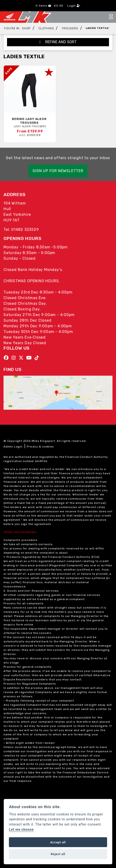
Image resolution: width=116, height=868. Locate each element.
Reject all (58, 854)
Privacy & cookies (40, 447)
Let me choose (21, 830)
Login (74, 6)
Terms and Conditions (20, 532)
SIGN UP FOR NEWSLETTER (58, 171)
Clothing (46, 28)
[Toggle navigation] (111, 17)
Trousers (70, 28)
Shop (26, 28)
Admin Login (13, 447)
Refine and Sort (58, 42)
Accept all (58, 842)
